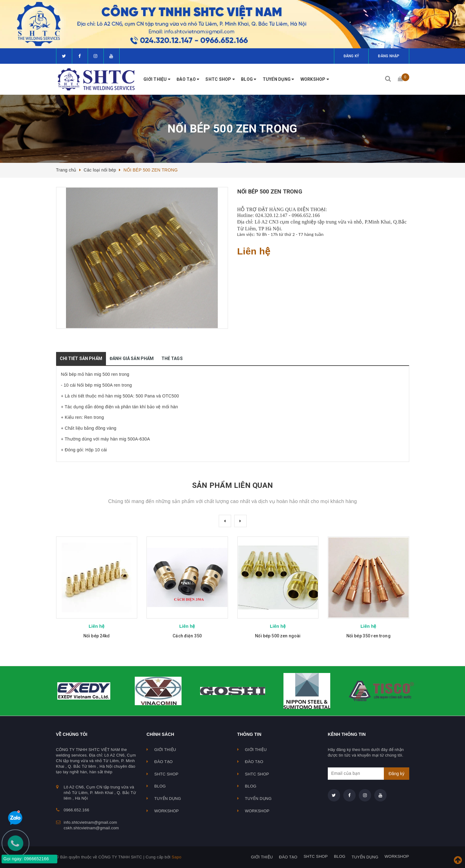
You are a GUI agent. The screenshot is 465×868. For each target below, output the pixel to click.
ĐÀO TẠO (188, 79)
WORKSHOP (315, 79)
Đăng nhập (389, 56)
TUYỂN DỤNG (279, 79)
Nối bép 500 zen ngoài (278, 636)
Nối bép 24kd (97, 636)
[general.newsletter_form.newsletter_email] (368, 774)
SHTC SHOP (220, 79)
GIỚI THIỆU (157, 79)
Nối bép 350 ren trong (368, 636)
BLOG (249, 79)
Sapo (176, 857)
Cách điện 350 (187, 636)
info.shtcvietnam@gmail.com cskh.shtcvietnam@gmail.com (91, 825)
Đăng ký (351, 56)
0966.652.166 (77, 810)
